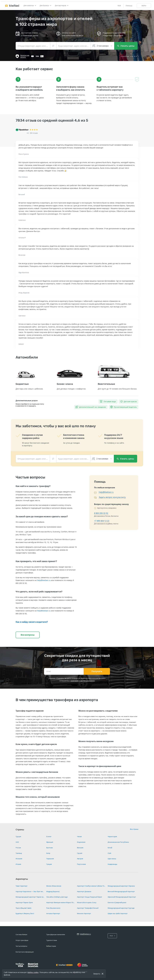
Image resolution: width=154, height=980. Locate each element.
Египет (49, 836)
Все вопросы (28, 635)
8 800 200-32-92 (101, 513)
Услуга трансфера (22, 940)
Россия (18, 848)
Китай (110, 848)
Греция (49, 864)
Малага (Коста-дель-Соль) (87, 902)
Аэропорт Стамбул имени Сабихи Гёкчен (91, 886)
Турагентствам (52, 940)
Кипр (48, 853)
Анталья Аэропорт (53, 913)
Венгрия (80, 848)
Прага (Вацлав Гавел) (23, 908)
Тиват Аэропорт (22, 886)
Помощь (129, 6)
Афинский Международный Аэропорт (122, 897)
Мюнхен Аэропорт (84, 913)
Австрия (80, 859)
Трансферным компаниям (56, 935)
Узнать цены (126, 46)
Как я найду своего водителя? (32, 622)
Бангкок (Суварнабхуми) (117, 902)
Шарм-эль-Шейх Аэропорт (118, 913)
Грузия (80, 853)
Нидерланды (112, 864)
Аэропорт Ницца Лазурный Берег (90, 897)
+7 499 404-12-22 (102, 521)
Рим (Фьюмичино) (53, 908)
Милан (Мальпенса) (54, 886)
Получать (97, 671)
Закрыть (97, 974)
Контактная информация (25, 952)
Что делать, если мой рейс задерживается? (39, 592)
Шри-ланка (112, 859)
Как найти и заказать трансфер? (33, 486)
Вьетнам (50, 848)
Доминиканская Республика (118, 842)
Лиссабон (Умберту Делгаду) (57, 897)
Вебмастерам (51, 946)
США (109, 853)
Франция (50, 842)
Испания (19, 859)
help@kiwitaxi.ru (44, 580)
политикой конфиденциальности (83, 681)
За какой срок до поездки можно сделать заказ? (42, 517)
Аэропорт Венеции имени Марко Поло (61, 902)
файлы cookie (33, 972)
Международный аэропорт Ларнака (121, 886)
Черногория (112, 836)
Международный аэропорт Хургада (121, 908)
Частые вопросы (21, 946)
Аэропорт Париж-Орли (24, 902)
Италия (18, 864)
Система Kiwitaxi (21, 935)
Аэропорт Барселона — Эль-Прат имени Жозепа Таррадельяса (30, 891)
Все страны (134, 829)
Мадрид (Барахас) (53, 891)
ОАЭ (17, 842)
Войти (144, 6)
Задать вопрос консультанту (112, 497)
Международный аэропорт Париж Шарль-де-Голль (30, 897)
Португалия (81, 864)
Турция (18, 836)
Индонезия (81, 842)
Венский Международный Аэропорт (121, 891)
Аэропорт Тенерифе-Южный (88, 908)
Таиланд (19, 853)
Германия (50, 859)
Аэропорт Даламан (84, 891)
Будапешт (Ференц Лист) (25, 913)
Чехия (79, 836)
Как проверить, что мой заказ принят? (36, 561)
